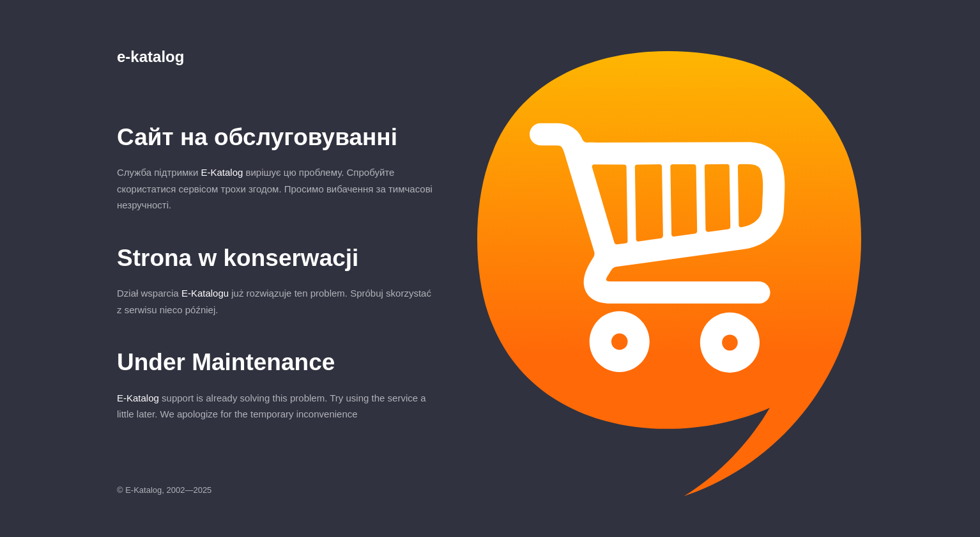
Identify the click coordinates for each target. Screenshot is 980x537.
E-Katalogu (205, 293)
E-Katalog (222, 172)
